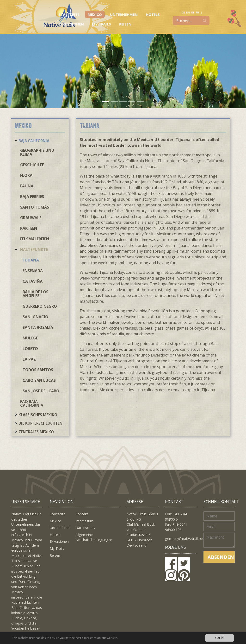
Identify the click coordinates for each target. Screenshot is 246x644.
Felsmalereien (35, 239)
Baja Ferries (32, 197)
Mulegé (30, 338)
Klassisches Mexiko (38, 415)
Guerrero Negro (40, 306)
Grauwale (31, 218)
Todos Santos (38, 370)
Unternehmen (124, 14)
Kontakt (82, 514)
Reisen (125, 24)
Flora (26, 175)
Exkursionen (71, 24)
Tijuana (31, 260)
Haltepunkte (34, 249)
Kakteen (29, 228)
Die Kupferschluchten (40, 423)
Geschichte (32, 165)
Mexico (95, 14)
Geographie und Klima (37, 152)
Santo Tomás (35, 207)
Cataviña (33, 281)
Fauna (27, 186)
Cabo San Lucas (39, 380)
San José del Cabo (41, 391)
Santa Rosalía (38, 327)
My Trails (101, 24)
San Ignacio (35, 317)
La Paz (29, 359)
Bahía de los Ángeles (35, 294)
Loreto (30, 349)
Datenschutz (86, 528)
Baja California (34, 141)
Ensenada (33, 271)
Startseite (69, 14)
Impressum (84, 521)
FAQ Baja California (32, 403)
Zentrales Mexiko (36, 432)
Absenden (221, 557)
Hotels (153, 14)
